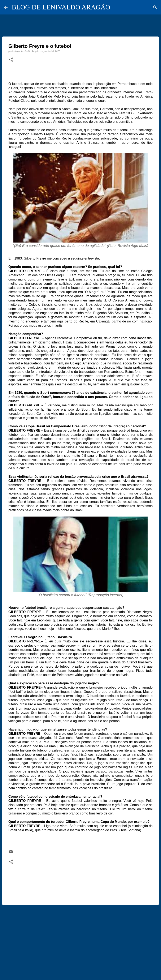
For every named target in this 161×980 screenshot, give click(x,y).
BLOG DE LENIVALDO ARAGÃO (61, 7)
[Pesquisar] (155, 7)
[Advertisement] (80, 941)
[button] (11, 60)
